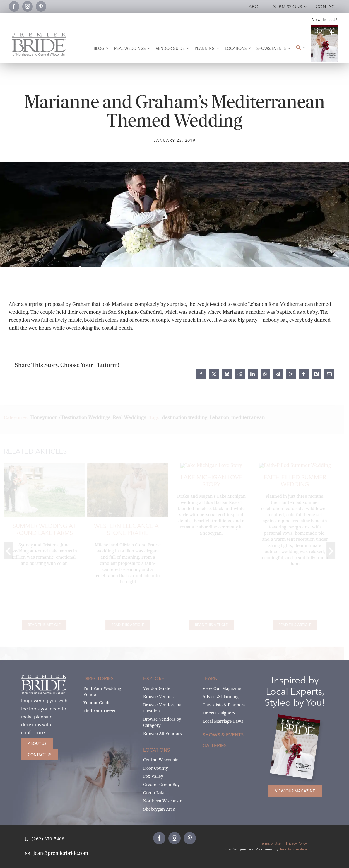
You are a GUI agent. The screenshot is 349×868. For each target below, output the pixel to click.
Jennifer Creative (293, 849)
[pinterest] (41, 6)
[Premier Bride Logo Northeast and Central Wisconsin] (39, 35)
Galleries (215, 746)
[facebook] (14, 6)
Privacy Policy (296, 843)
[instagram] (28, 6)
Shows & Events (223, 735)
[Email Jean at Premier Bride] (57, 853)
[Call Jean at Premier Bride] (45, 839)
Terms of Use (270, 843)
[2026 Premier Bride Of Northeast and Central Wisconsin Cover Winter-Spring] (325, 27)
